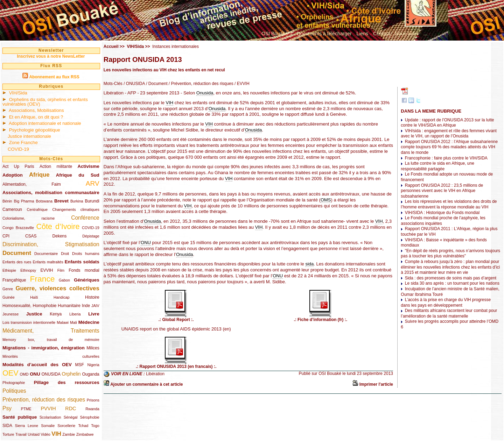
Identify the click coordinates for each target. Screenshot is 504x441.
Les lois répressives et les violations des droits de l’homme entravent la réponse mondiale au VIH (449, 204)
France (43, 279)
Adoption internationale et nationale (45, 123)
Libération (155, 374)
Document (17, 253)
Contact (381, 34)
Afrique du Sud (78, 175)
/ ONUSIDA (134, 84)
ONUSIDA (51, 374)
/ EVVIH (241, 84)
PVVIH (48, 408)
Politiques (14, 391)
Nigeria (93, 365)
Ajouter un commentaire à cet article (146, 384)
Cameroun (12, 209)
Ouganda (90, 374)
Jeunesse (10, 314)
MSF (80, 365)
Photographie (14, 383)
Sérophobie (90, 417)
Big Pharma (24, 201)
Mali (73, 322)
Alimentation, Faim (32, 184)
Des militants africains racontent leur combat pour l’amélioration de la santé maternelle (449, 313)
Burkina (77, 201)
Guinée (9, 297)
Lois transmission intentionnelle (29, 322)
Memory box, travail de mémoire (51, 340)
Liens (362, 34)
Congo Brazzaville (18, 228)
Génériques (87, 280)
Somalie (48, 426)
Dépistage (91, 236)
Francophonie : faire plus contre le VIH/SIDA (446, 158)
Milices (93, 348)
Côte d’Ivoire (58, 226)
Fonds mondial (84, 270)
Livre (94, 314)
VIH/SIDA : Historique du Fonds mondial (442, 213)
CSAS (31, 236)
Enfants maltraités (48, 262)
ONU (35, 374)
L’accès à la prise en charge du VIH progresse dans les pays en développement (446, 303)
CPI (6, 236)
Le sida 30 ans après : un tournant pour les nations (452, 283)
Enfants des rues (17, 262)
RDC (71, 408)
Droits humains (86, 254)
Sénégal (71, 417)
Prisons (93, 400)
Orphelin (71, 374)
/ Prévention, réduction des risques (201, 84)
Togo (95, 426)
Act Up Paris (18, 166)
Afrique (39, 175)
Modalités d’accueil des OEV (37, 365)
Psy (7, 408)
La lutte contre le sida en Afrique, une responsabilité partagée (437, 166)
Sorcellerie (66, 426)
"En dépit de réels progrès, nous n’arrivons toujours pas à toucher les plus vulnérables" (450, 254)
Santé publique (20, 417)
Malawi (63, 322)
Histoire (92, 297)
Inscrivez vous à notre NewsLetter (51, 56)
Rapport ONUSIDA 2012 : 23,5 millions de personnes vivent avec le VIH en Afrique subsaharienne (442, 191)
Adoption (13, 175)
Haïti (34, 297)
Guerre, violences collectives (57, 288)
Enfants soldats (82, 262)
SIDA (7, 426)
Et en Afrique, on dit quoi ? (36, 117)
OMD (24, 374)
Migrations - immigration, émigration (44, 348)
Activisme (88, 166)
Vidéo (45, 434)
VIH (56, 434)
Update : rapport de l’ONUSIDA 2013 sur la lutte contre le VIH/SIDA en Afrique (447, 123)
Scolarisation (50, 417)
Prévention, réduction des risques (44, 400)
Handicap (62, 297)
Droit (65, 254)
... (426, 34)
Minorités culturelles (51, 356)
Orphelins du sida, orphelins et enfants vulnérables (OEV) (45, 102)
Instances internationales (176, 47)
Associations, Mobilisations (36, 110)
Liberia (75, 314)
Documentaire (46, 254)
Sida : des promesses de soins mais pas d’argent (451, 278)
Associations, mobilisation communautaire (51, 193)
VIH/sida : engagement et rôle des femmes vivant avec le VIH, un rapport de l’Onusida (449, 134)
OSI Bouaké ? (277, 34)
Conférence (85, 218)
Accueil (111, 47)
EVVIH (47, 270)
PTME (26, 409)
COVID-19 (18, 149)
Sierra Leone (26, 426)
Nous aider (407, 34)
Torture (8, 434)
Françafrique (14, 280)
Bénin (7, 201)
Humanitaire (69, 306)
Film (61, 270)
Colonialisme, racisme (29, 218)
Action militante (56, 166)
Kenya (56, 314)
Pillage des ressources (67, 382)
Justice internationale (29, 136)
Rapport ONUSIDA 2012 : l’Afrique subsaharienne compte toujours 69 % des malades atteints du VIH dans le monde (449, 147)
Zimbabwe (85, 434)
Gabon (64, 280)
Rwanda (92, 409)
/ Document (156, 84)
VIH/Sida (18, 93)
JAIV (95, 306)
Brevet (61, 201)
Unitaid (34, 434)
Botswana (44, 201)
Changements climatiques (76, 209)
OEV (10, 373)
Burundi (92, 201)
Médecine (89, 322)
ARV (93, 183)
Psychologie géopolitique (35, 130)
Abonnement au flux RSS (54, 77)
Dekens (60, 236)
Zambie (69, 434)
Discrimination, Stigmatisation (51, 244)
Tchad (83, 426)
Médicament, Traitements (51, 331)
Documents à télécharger (324, 34)
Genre (8, 289)
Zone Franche (23, 143)
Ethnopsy (28, 270)
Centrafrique (37, 209)
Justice (34, 314)
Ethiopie (9, 270)
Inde (86, 306)
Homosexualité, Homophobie (30, 306)
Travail (21, 434)
